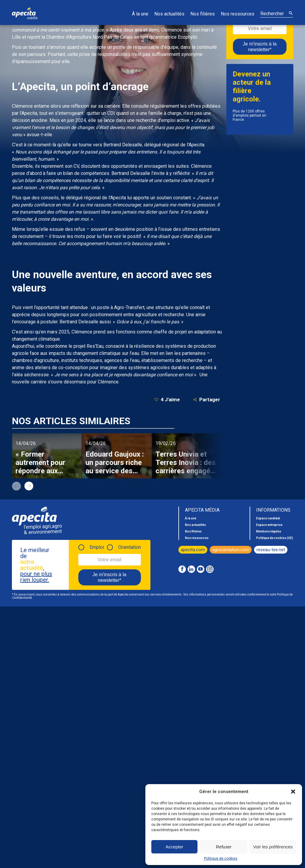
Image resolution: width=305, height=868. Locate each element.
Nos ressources (238, 14)
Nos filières (203, 14)
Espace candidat (268, 518)
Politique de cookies (221, 858)
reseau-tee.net (271, 550)
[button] (293, 792)
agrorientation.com (231, 550)
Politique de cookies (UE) (275, 538)
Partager (207, 400)
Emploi (97, 547)
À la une (140, 14)
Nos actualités (169, 14)
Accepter (174, 847)
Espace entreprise (269, 525)
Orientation (130, 547)
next (29, 486)
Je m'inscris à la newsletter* (260, 47)
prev (16, 486)
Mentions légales (269, 531)
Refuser (224, 847)
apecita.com (193, 550)
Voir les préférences (273, 847)
